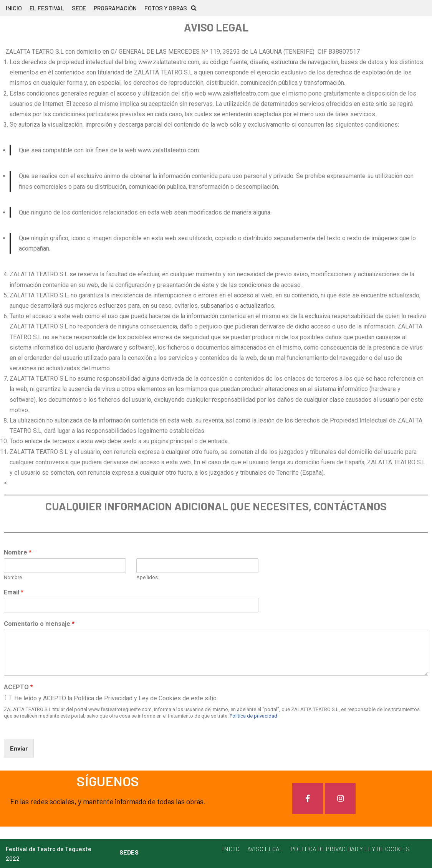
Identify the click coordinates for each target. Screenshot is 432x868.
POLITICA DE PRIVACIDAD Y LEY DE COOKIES (350, 849)
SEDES (129, 852)
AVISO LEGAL (265, 849)
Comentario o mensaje (39, 624)
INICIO (14, 8)
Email (14, 592)
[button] (194, 8)
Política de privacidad (253, 716)
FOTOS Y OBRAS (166, 8)
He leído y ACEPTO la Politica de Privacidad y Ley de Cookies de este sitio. (116, 698)
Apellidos (147, 577)
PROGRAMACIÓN (115, 8)
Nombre (18, 552)
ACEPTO (18, 687)
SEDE (79, 8)
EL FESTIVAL (47, 8)
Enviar (19, 748)
